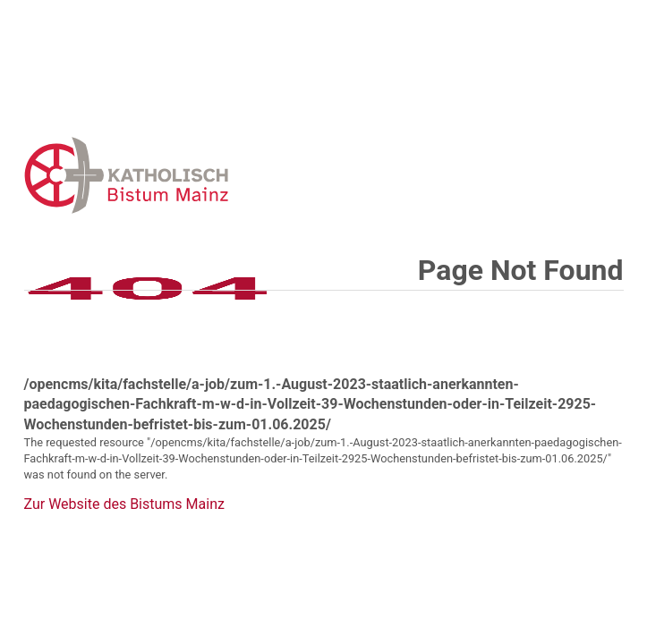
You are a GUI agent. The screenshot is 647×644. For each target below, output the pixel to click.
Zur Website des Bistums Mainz (124, 504)
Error (219, 175)
